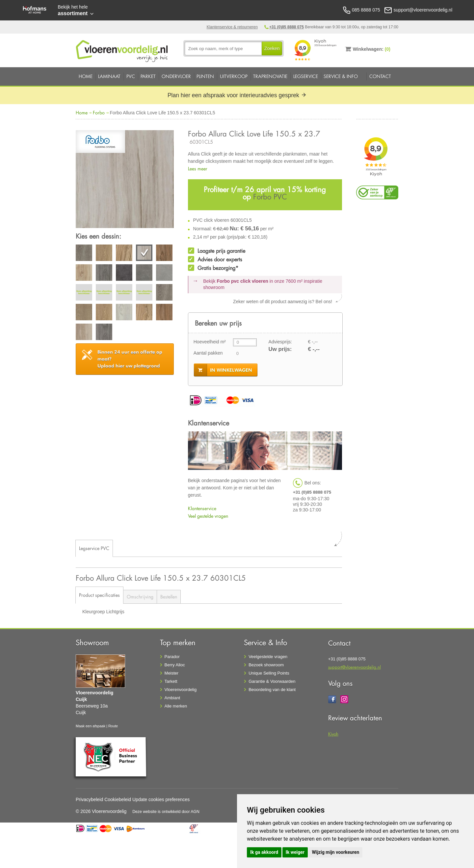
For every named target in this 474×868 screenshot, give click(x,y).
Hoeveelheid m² (210, 342)
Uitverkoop (234, 76)
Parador (172, 657)
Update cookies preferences (161, 799)
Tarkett (171, 681)
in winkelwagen (231, 370)
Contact (380, 76)
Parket (148, 76)
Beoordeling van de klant (272, 690)
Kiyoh (333, 734)
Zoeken (272, 48)
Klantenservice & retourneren (232, 27)
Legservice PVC (94, 548)
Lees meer (198, 169)
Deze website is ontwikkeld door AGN (166, 812)
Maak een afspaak (91, 726)
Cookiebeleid (118, 799)
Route (113, 726)
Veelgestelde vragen (268, 657)
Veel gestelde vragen (208, 516)
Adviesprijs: (280, 342)
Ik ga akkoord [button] (264, 852)
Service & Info (341, 76)
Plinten (205, 76)
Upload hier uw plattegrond (130, 359)
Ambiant (172, 698)
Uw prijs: (280, 349)
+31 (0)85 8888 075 (287, 27)
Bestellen (169, 597)
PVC (131, 76)
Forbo (99, 113)
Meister (172, 673)
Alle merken (176, 706)
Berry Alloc (175, 665)
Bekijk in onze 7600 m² (263, 284)
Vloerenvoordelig (181, 690)
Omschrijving (140, 597)
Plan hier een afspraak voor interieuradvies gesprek (237, 95)
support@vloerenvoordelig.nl (355, 667)
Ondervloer (176, 76)
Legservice (306, 76)
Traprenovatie (270, 76)
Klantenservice (202, 508)
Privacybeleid (89, 799)
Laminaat (109, 76)
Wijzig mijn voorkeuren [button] (335, 852)
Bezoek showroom (266, 665)
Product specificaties (99, 595)
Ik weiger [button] (295, 852)
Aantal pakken (208, 353)
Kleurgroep (94, 612)
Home (86, 76)
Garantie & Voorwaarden (272, 681)
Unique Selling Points (269, 673)
